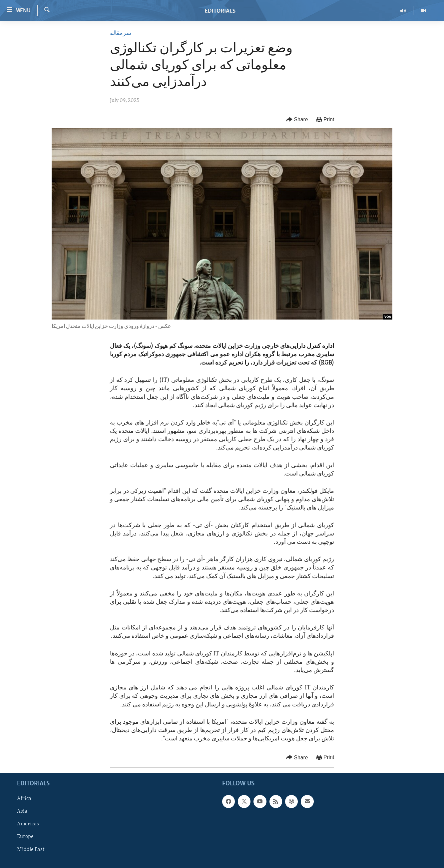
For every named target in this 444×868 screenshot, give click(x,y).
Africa (24, 799)
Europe (25, 837)
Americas (28, 824)
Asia (22, 812)
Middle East (31, 850)
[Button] (297, 120)
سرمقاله (121, 33)
